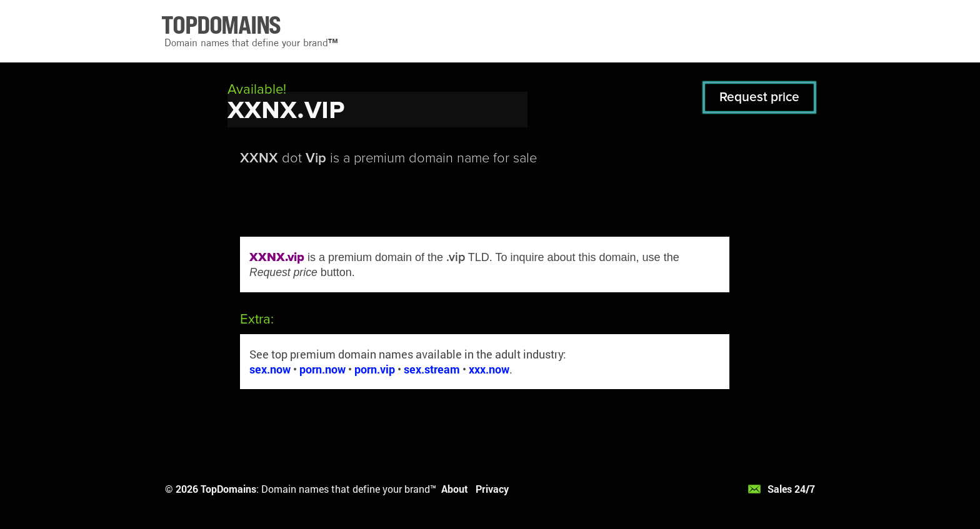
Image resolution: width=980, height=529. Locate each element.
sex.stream (432, 369)
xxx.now (489, 369)
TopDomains (228, 489)
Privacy (492, 489)
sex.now (270, 369)
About (455, 489)
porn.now (322, 369)
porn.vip (375, 369)
